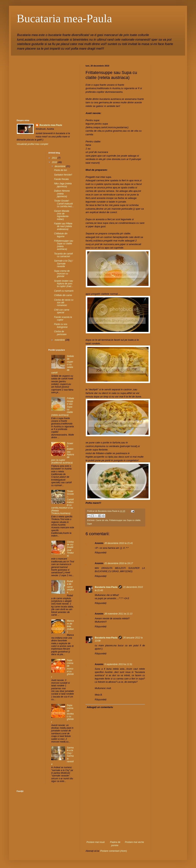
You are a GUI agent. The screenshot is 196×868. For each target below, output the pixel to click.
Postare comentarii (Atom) (114, 851)
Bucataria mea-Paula (64, 18)
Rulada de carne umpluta (70, 587)
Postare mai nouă (96, 842)
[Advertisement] (115, 817)
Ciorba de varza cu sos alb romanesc (64, 303)
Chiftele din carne (63, 295)
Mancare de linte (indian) (70, 626)
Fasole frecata (61, 179)
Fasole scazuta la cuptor (63, 318)
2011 (55, 158)
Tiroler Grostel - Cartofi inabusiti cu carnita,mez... (64, 204)
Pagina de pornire (115, 844)
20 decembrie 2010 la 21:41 (119, 543)
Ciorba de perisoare (60, 333)
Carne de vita (102, 520)
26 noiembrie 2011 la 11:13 (118, 614)
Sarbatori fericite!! (63, 175)
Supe (89, 524)
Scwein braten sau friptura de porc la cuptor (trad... (63, 284)
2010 (55, 162)
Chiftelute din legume (61, 235)
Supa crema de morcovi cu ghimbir (62, 274)
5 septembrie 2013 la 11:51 (118, 664)
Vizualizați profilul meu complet (32, 144)
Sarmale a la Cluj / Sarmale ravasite (63, 264)
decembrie (60, 166)
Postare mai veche (134, 842)
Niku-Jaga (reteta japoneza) (63, 185)
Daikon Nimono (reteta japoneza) (62, 194)
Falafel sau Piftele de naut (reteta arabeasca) (63, 226)
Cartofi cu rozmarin (64, 291)
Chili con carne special (62, 311)
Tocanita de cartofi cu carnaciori (63, 255)
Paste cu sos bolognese (61, 326)
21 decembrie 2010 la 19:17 (119, 563)
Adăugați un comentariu (100, 707)
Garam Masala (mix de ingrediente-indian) (62, 215)
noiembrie (60, 340)
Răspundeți (101, 553)
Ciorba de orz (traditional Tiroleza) (70, 549)
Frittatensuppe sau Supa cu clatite (125, 520)
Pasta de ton (60, 170)
